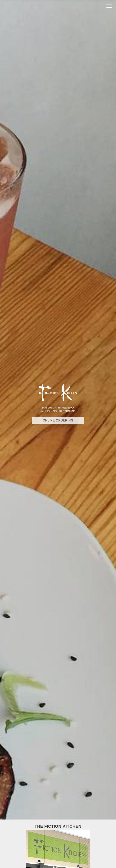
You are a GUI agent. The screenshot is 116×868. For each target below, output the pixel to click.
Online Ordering (58, 420)
